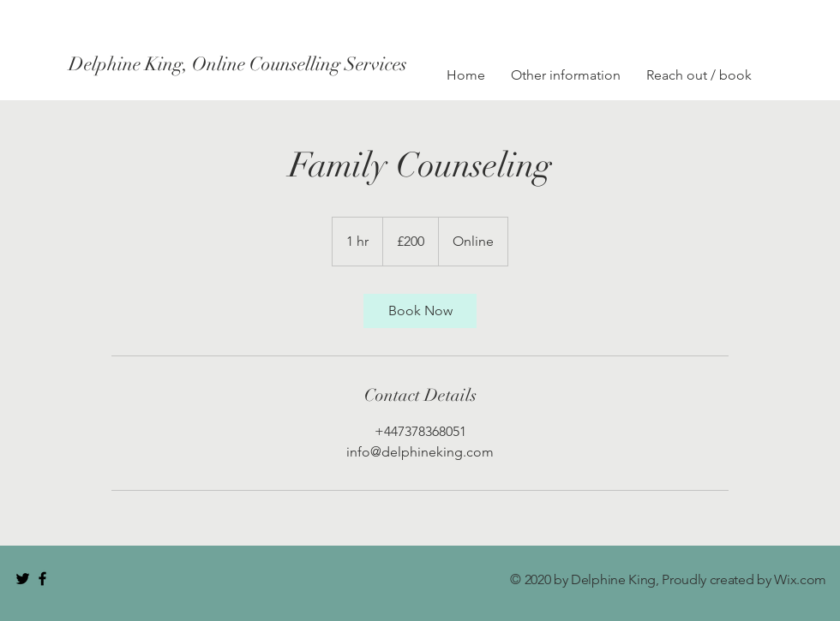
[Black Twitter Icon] (23, 579)
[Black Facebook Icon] (42, 579)
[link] (420, 311)
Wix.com (800, 579)
